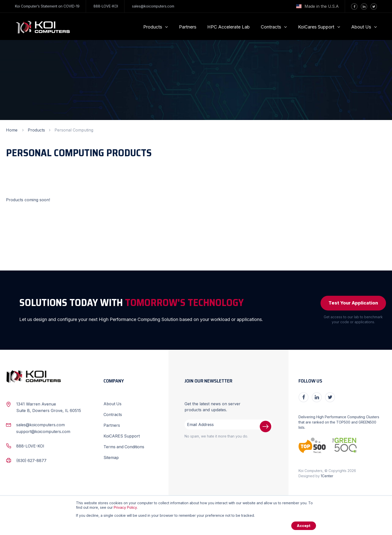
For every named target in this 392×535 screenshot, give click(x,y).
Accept (304, 526)
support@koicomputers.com (43, 431)
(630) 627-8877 (31, 460)
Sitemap (111, 456)
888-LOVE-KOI (106, 6)
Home (12, 130)
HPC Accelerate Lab (228, 27)
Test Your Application (353, 303)
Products (153, 27)
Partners (188, 27)
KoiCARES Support (122, 435)
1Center (327, 476)
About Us (361, 27)
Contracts (271, 27)
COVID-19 (71, 6)
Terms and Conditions (124, 446)
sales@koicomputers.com (153, 6)
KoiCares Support (316, 27)
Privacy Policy (125, 507)
